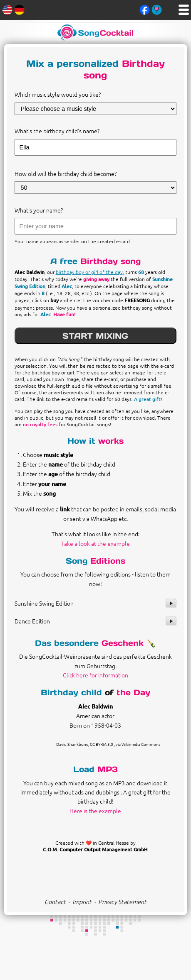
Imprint (82, 902)
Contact (55, 902)
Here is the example (95, 811)
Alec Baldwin (95, 706)
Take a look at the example (95, 543)
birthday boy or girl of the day (89, 272)
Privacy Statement (122, 902)
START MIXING (95, 336)
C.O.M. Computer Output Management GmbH (95, 849)
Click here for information (95, 675)
